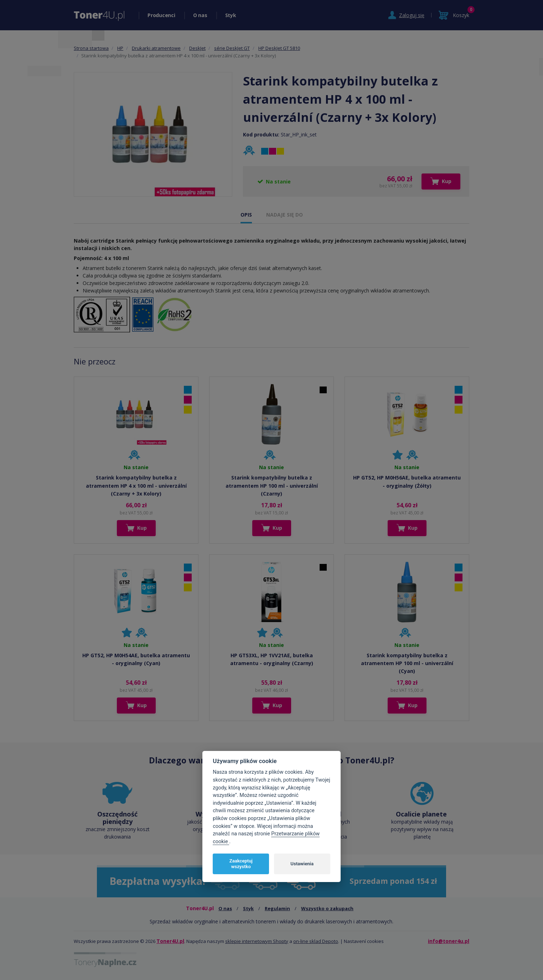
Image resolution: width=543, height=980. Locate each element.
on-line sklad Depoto (316, 941)
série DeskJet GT (232, 48)
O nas (200, 15)
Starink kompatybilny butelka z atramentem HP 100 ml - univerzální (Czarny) (272, 486)
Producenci (161, 15)
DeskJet (197, 48)
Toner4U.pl (170, 941)
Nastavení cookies (364, 941)
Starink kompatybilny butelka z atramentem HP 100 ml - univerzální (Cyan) (407, 663)
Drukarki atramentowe (156, 48)
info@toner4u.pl (449, 941)
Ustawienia (302, 864)
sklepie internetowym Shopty (257, 941)
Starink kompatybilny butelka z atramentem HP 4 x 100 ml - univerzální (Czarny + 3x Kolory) (136, 486)
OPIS (246, 215)
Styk (231, 15)
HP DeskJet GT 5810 (279, 48)
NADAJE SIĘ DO (285, 215)
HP (120, 48)
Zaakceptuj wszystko (241, 864)
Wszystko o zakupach (327, 908)
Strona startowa (91, 48)
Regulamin (277, 908)
